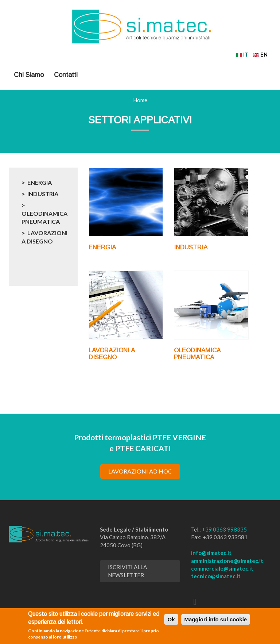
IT (242, 54)
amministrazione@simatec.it (227, 561)
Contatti (66, 75)
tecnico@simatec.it (216, 576)
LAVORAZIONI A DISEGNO (44, 237)
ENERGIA (40, 182)
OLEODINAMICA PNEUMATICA (44, 218)
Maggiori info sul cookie (216, 619)
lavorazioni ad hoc (140, 471)
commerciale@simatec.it (222, 568)
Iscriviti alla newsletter (127, 571)
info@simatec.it (211, 553)
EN (260, 54)
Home (140, 100)
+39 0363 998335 (224, 529)
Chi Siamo (29, 75)
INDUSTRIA (43, 194)
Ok (171, 619)
